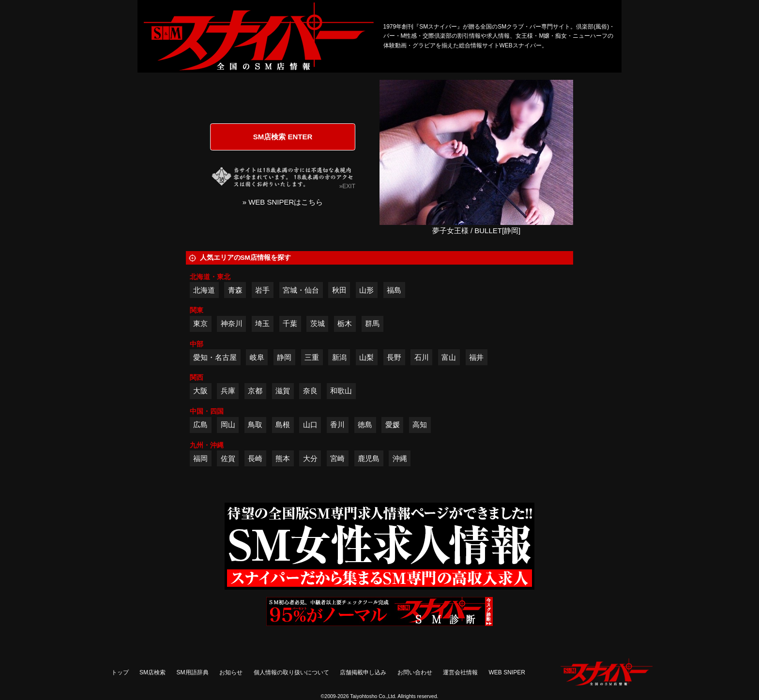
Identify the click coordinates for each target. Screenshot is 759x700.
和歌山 (341, 391)
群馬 (372, 323)
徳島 (365, 424)
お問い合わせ (415, 672)
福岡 (200, 458)
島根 (283, 424)
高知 (420, 424)
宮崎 (337, 458)
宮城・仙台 (301, 290)
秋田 (339, 290)
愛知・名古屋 (215, 357)
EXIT (349, 186)
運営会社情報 (460, 672)
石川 (422, 357)
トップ (120, 672)
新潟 (339, 357)
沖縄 (400, 458)
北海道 (204, 290)
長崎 (255, 458)
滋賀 (283, 391)
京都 (255, 391)
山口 (310, 424)
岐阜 (257, 357)
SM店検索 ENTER (283, 137)
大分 (310, 458)
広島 (200, 424)
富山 (449, 357)
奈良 (310, 391)
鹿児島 (369, 458)
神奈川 (232, 323)
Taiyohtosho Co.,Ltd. (373, 696)
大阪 (200, 391)
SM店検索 (152, 672)
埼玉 (262, 323)
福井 (476, 357)
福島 (394, 290)
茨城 (318, 323)
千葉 (290, 323)
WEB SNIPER (507, 672)
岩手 (262, 290)
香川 (337, 424)
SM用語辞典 (193, 672)
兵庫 (228, 391)
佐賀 (228, 458)
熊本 (283, 458)
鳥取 (255, 424)
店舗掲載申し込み (363, 672)
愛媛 (393, 424)
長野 (394, 357)
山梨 (366, 357)
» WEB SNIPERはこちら (283, 202)
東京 (200, 323)
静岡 (284, 357)
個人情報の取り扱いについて (291, 672)
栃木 (345, 323)
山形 (366, 290)
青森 (235, 290)
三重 (312, 357)
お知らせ (231, 672)
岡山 (228, 424)
